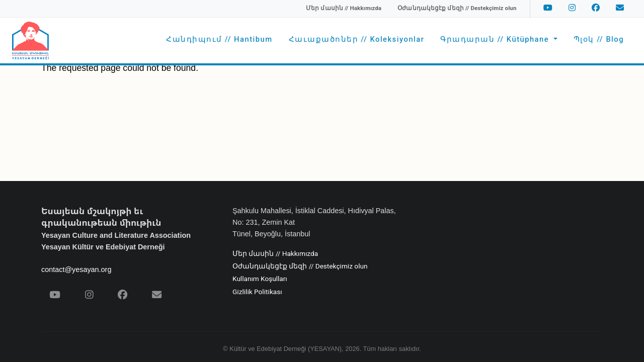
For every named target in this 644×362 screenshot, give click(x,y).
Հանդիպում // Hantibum (219, 39)
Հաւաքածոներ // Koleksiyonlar (357, 39)
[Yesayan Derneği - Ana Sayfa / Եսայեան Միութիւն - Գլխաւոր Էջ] (30, 40)
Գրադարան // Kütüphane (496, 39)
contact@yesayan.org (76, 269)
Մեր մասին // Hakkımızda (275, 254)
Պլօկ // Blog (599, 39)
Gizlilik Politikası (257, 292)
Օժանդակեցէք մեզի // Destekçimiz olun (300, 266)
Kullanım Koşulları (260, 279)
